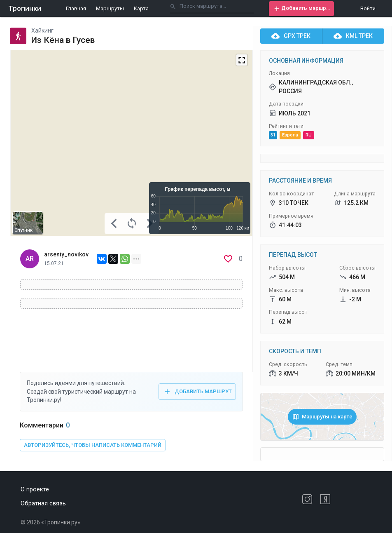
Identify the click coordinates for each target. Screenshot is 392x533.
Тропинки (25, 8)
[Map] (131, 143)
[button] (301, 9)
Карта (141, 8)
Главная (76, 8)
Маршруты (110, 8)
